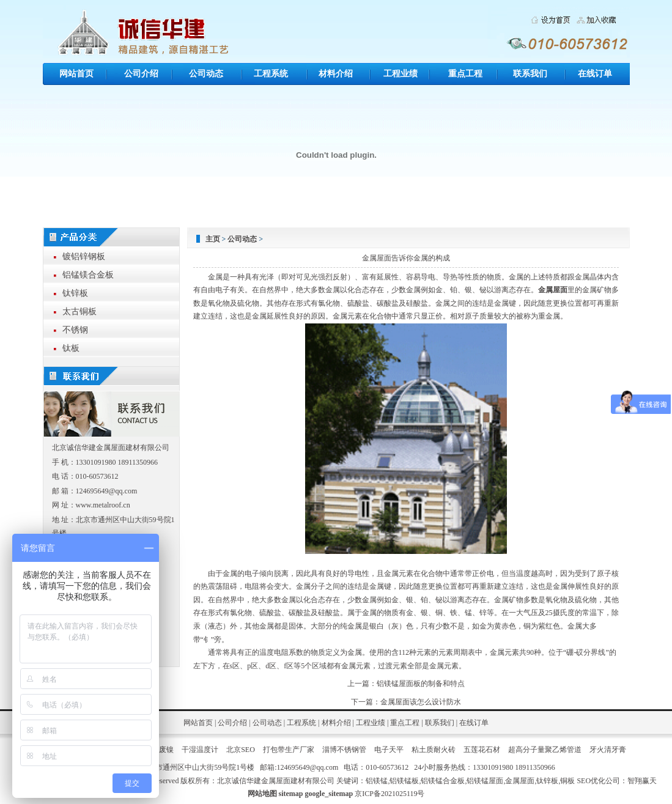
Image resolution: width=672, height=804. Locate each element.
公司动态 (206, 74)
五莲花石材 (482, 750)
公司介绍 (141, 74)
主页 (213, 239)
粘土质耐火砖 (434, 750)
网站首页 (76, 74)
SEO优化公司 (598, 781)
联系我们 (530, 74)
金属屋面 (553, 290)
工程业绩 (401, 74)
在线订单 (595, 74)
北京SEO (241, 750)
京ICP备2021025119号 (390, 794)
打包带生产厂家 (289, 750)
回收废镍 (159, 750)
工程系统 (271, 74)
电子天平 (389, 750)
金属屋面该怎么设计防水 (421, 702)
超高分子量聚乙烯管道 (545, 750)
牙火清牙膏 (608, 750)
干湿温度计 (200, 750)
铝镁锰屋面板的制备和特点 (421, 684)
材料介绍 (336, 74)
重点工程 (465, 74)
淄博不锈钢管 (344, 750)
